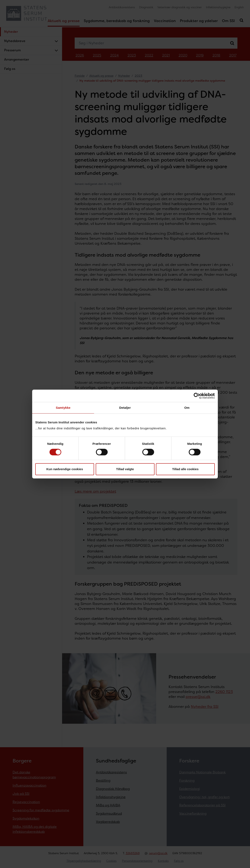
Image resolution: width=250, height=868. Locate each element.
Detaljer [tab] (125, 408)
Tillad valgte (125, 469)
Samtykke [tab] (63, 408)
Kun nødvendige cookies (65, 469)
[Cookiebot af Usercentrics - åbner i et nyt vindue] (197, 396)
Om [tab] (187, 408)
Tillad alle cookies (185, 469)
